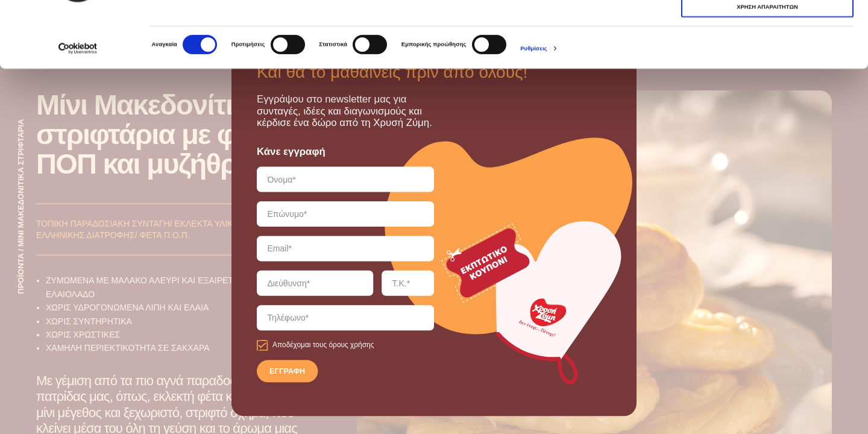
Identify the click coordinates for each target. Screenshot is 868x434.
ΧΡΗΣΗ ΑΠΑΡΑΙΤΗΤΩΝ (767, 47)
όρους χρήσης (351, 345)
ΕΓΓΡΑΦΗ (287, 372)
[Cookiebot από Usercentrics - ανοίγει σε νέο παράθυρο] (78, 111)
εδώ (545, 42)
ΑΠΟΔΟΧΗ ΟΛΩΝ (767, 24)
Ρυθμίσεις (533, 111)
